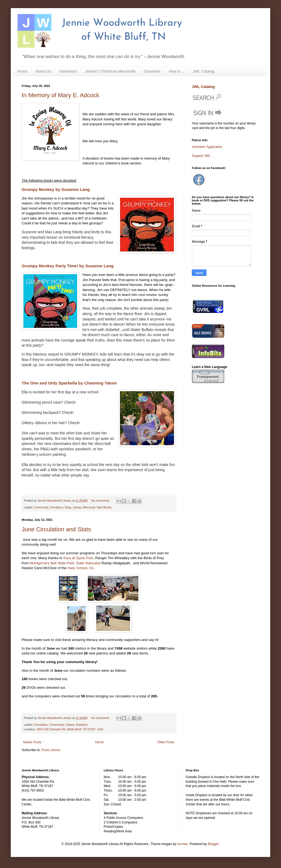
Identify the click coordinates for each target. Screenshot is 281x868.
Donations (152, 71)
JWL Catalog (204, 71)
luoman (183, 844)
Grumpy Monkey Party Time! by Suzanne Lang (68, 266)
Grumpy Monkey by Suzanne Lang (56, 189)
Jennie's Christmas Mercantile (110, 71)
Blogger (213, 844)
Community (41, 507)
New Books (104, 507)
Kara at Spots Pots (78, 558)
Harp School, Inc (81, 568)
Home (22, 71)
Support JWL (201, 156)
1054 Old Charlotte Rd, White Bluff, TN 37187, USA (70, 729)
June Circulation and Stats (56, 529)
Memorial (89, 507)
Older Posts (166, 742)
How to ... (177, 71)
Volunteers (68, 71)
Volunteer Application (207, 147)
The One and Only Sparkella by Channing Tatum (69, 383)
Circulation (41, 725)
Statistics (82, 725)
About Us (43, 71)
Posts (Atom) (51, 750)
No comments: (101, 501)
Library (77, 507)
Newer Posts (32, 742)
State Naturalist (89, 563)
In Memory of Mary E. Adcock (60, 95)
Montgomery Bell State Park (52, 563)
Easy (68, 507)
